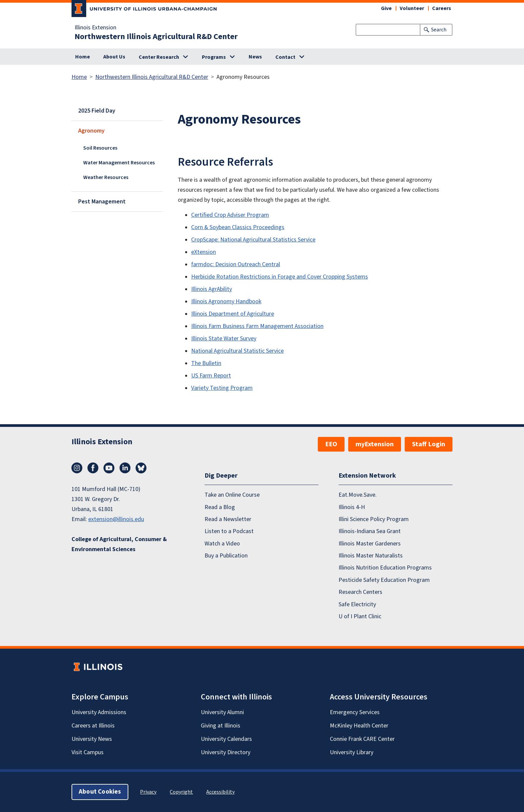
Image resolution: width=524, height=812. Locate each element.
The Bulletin (206, 363)
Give (386, 8)
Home (83, 57)
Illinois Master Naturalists (371, 556)
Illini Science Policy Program (374, 519)
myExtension (375, 444)
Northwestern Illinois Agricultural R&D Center (156, 37)
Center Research (159, 57)
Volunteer (412, 8)
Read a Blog (220, 507)
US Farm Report (211, 376)
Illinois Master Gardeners (370, 544)
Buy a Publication (226, 556)
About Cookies (100, 792)
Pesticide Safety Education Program (384, 580)
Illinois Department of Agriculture (233, 314)
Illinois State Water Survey (224, 339)
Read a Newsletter (228, 519)
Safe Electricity (357, 604)
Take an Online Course (232, 495)
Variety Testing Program (222, 388)
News (255, 57)
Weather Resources (106, 177)
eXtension (204, 252)
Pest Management (102, 202)
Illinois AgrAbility (212, 289)
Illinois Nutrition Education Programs (385, 568)
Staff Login (429, 444)
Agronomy (91, 131)
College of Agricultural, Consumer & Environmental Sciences (119, 544)
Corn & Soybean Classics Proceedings (238, 227)
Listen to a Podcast (229, 531)
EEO (331, 444)
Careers (442, 8)
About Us (114, 57)
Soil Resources (100, 148)
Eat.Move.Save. (358, 495)
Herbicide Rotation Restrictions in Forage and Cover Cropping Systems (280, 277)
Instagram (77, 468)
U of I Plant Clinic (360, 616)
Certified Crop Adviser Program (230, 215)
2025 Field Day (97, 111)
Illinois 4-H (352, 507)
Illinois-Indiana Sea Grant (370, 531)
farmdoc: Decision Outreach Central (236, 264)
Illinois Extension (95, 28)
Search (439, 30)
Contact (285, 57)
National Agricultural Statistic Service (237, 351)
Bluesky (141, 468)
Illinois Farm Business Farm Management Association (257, 326)
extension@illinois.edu (116, 519)
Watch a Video (222, 544)
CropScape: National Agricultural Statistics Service (253, 240)
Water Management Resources (119, 163)
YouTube (109, 468)
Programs (214, 57)
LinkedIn (125, 468)
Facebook (93, 468)
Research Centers (360, 592)
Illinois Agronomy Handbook (226, 301)
